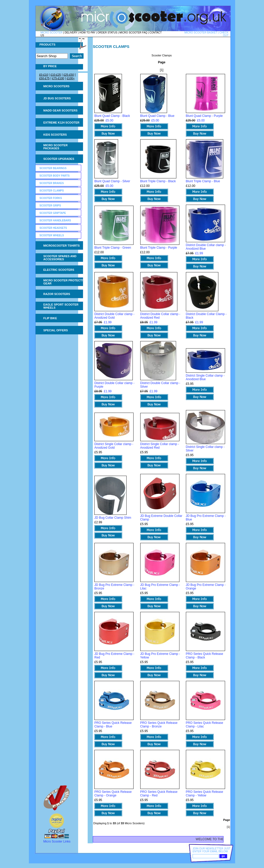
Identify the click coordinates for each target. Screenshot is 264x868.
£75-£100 (58, 78)
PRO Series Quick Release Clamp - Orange (113, 794)
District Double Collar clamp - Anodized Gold (114, 316)
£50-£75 (44, 78)
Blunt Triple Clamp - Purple (159, 248)
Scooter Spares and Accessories (60, 258)
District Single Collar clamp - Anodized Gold (114, 446)
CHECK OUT (224, 34)
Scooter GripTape (53, 213)
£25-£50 (69, 75)
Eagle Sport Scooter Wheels (61, 306)
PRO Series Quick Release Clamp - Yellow (205, 794)
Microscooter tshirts (61, 246)
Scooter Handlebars (55, 220)
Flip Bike (50, 318)
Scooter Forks (51, 198)
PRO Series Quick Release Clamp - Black (205, 656)
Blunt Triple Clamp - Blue (203, 181)
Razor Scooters (57, 294)
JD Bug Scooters (57, 98)
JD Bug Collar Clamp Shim (113, 518)
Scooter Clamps (52, 191)
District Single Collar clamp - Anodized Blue (205, 377)
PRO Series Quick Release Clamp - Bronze (159, 725)
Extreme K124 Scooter (61, 123)
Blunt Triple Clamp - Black (158, 181)
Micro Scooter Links (57, 841)
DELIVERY (71, 33)
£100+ (71, 78)
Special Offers (56, 330)
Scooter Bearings (53, 168)
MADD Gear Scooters (60, 110)
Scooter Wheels (52, 235)
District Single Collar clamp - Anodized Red (160, 446)
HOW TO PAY (87, 33)
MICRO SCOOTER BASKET (201, 33)
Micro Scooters (56, 86)
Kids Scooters (55, 135)
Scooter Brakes (52, 183)
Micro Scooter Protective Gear (65, 282)
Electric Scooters (59, 270)
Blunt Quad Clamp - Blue (157, 116)
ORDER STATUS (107, 33)
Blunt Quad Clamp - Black (112, 116)
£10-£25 (56, 75)
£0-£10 (44, 75)
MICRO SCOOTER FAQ (133, 33)
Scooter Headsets (53, 228)
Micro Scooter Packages (55, 147)
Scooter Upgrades (59, 159)
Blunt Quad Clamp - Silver (112, 181)
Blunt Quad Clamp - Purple (204, 116)
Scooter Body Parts (55, 176)
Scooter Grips (50, 206)
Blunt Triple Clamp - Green (113, 248)
